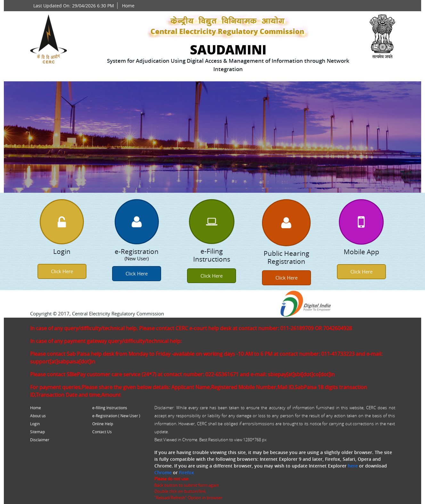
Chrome (163, 472)
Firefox (187, 472)
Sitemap (37, 432)
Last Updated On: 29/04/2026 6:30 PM (74, 6)
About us (38, 416)
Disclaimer (40, 440)
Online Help (103, 424)
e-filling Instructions (110, 408)
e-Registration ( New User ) (116, 416)
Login (35, 424)
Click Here (62, 271)
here (353, 466)
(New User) (137, 258)
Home (128, 6)
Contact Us (102, 432)
